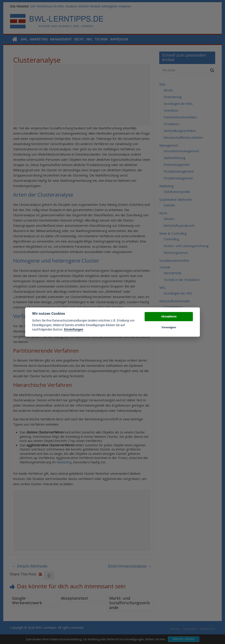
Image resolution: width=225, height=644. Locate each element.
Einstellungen (74, 329)
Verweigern (169, 327)
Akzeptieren (169, 316)
